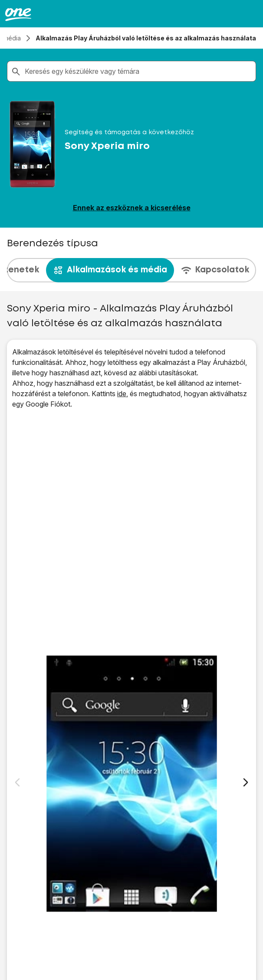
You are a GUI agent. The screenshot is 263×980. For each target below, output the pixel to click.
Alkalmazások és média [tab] (110, 270)
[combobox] (138, 71)
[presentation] (131, 270)
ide (122, 394)
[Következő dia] (246, 782)
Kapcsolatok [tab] (215, 270)
